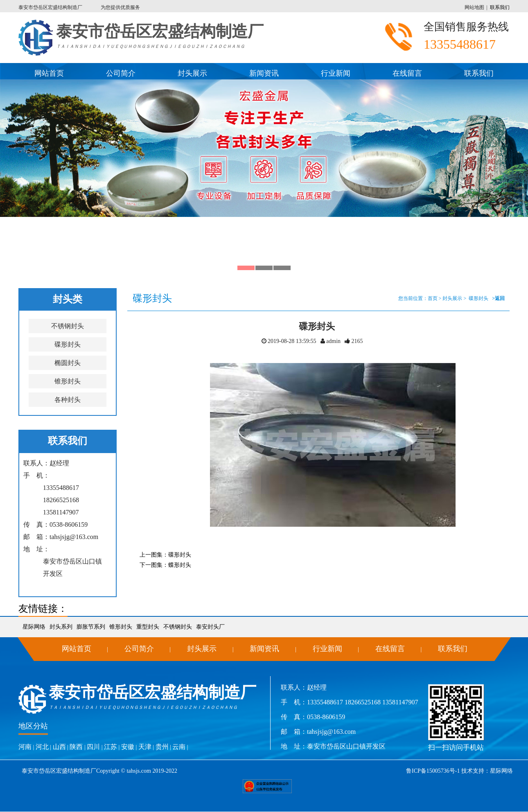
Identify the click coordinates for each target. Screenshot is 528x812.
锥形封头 (68, 381)
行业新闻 (336, 73)
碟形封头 (68, 344)
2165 (357, 341)
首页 (433, 298)
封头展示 (192, 73)
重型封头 (148, 627)
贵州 (162, 747)
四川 (93, 747)
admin (333, 341)
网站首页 (49, 73)
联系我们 (500, 7)
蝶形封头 (180, 565)
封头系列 (61, 627)
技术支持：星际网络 (487, 771)
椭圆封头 (68, 363)
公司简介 (121, 73)
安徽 (128, 747)
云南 (179, 747)
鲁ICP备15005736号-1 (433, 771)
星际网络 (34, 627)
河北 (42, 747)
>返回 (498, 298)
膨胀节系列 (91, 627)
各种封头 (68, 400)
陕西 (76, 747)
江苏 (111, 747)
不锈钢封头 (68, 326)
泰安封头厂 (210, 627)
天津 (145, 747)
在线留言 (407, 73)
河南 (25, 747)
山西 (59, 747)
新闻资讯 (264, 73)
